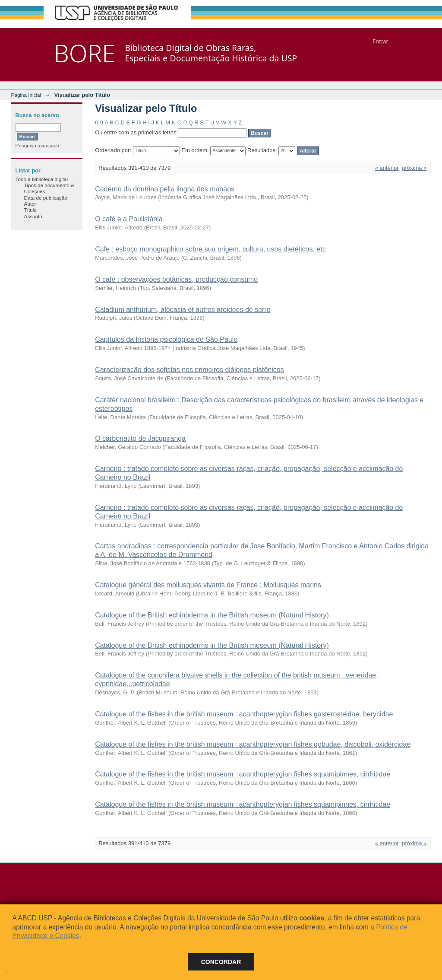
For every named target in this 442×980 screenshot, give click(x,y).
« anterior (387, 168)
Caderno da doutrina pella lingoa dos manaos (165, 189)
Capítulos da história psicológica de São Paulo (166, 339)
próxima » (414, 168)
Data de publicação (46, 198)
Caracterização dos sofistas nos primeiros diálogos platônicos (189, 370)
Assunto (33, 216)
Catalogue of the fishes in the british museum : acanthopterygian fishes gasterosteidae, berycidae (244, 714)
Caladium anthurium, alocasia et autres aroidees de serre (183, 310)
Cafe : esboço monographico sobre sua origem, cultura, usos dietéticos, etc (210, 249)
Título (30, 210)
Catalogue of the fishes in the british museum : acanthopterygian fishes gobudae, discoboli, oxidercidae (253, 744)
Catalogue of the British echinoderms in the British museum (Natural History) (212, 615)
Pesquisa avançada (38, 145)
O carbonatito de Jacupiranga (140, 438)
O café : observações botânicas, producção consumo (176, 279)
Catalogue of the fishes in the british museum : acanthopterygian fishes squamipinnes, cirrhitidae (243, 774)
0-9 (99, 122)
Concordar (221, 962)
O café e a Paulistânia (129, 219)
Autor (30, 204)
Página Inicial (26, 95)
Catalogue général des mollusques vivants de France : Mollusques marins (208, 585)
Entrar (380, 41)
